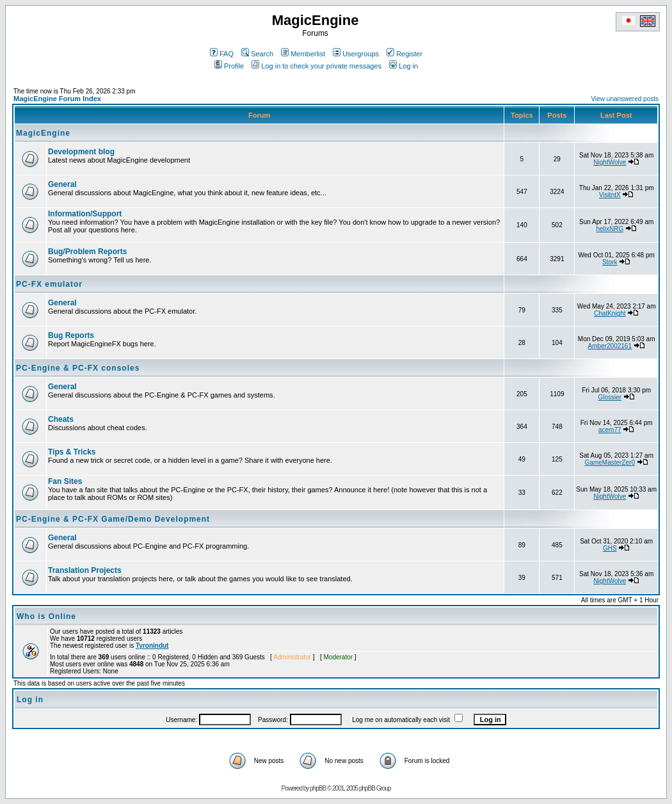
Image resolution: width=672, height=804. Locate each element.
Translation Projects (85, 570)
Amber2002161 (610, 346)
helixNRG (610, 229)
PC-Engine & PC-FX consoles (78, 368)
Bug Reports (71, 335)
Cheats (61, 419)
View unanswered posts (625, 99)
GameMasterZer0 (610, 462)
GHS (610, 548)
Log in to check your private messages (316, 66)
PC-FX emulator (49, 284)
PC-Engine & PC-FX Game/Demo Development (113, 519)
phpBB (318, 788)
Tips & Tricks (72, 452)
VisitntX (610, 195)
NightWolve (610, 162)
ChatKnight (610, 313)
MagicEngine (43, 133)
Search (257, 54)
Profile (229, 66)
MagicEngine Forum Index (57, 99)
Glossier (610, 397)
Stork (610, 262)
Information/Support (85, 214)
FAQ (222, 54)
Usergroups (356, 54)
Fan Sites (65, 481)
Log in (404, 66)
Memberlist (303, 54)
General (62, 184)
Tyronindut (152, 646)
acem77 (610, 430)
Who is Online (46, 616)
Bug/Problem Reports (87, 252)
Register (404, 54)
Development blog (81, 152)
